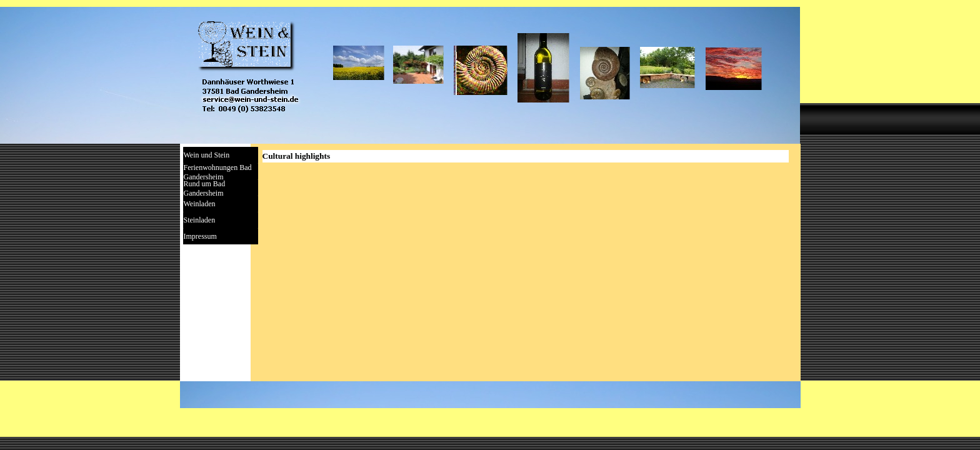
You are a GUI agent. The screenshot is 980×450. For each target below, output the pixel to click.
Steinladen (200, 220)
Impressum (200, 236)
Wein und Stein (207, 155)
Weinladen (200, 204)
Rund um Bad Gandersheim (205, 188)
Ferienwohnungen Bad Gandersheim (218, 172)
